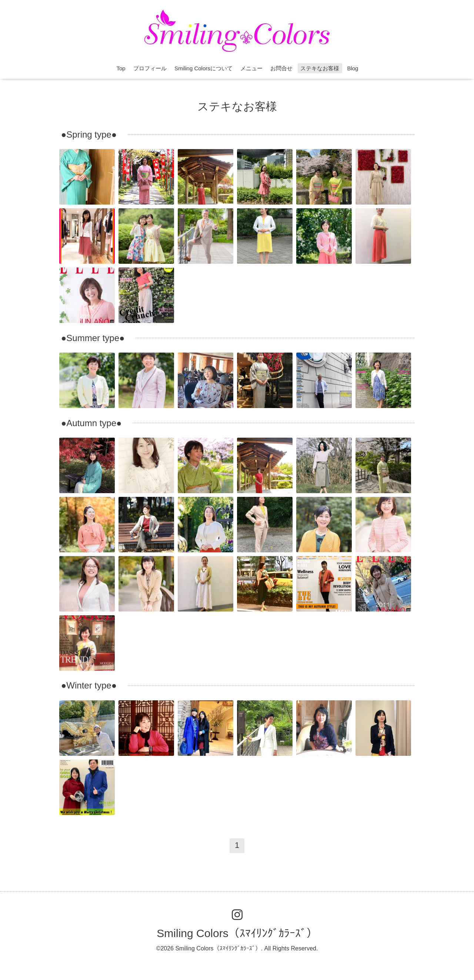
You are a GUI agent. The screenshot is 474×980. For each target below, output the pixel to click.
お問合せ (281, 68)
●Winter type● (89, 685)
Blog (353, 68)
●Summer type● (93, 338)
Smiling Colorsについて (203, 68)
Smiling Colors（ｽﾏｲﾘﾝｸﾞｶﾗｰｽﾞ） (237, 933)
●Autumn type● (91, 423)
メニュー (251, 68)
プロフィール (150, 68)
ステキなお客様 (320, 68)
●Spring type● (89, 134)
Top (121, 68)
